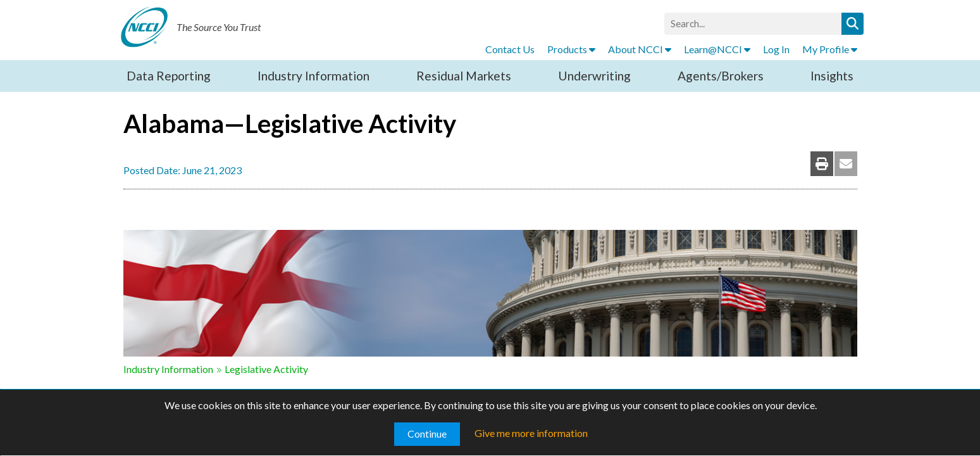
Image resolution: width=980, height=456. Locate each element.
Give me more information (531, 433)
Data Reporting (169, 76)
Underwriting (594, 76)
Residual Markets (464, 76)
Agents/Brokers (721, 76)
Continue (427, 434)
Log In (776, 49)
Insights (832, 76)
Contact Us (510, 49)
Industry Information (313, 76)
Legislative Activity (266, 369)
